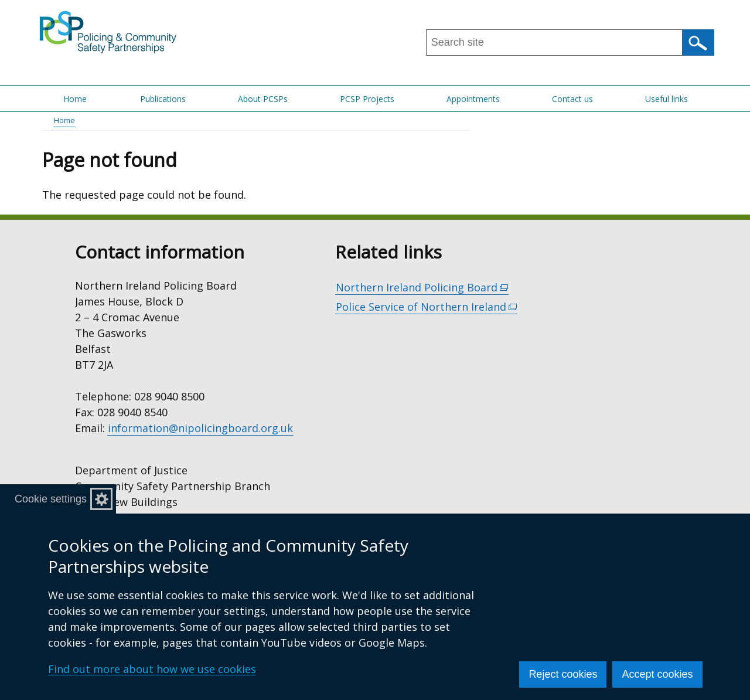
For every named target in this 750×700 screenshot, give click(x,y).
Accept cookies (657, 674)
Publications (163, 99)
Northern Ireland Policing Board (422, 288)
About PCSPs (263, 99)
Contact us (572, 99)
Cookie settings (51, 499)
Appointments (473, 99)
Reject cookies (563, 674)
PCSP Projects (367, 99)
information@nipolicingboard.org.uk (200, 428)
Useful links (667, 99)
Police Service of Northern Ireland (427, 307)
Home (75, 99)
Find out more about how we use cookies (152, 669)
